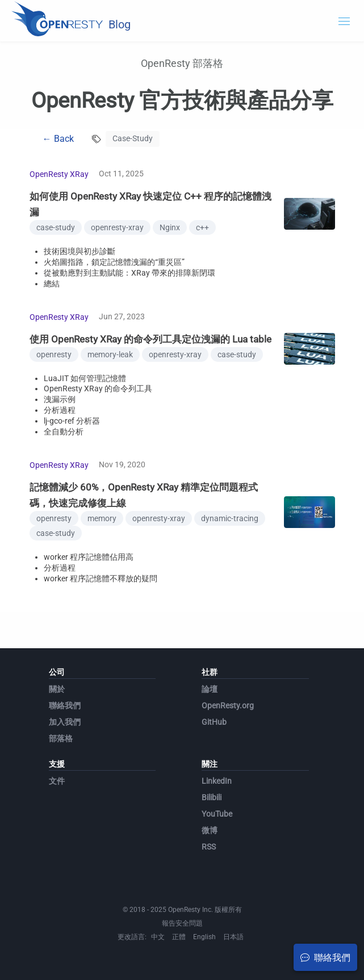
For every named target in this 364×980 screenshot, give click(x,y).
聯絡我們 (65, 706)
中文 (158, 937)
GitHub (214, 722)
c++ (202, 227)
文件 (57, 781)
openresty (54, 354)
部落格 (61, 738)
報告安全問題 (182, 923)
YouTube (217, 814)
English (204, 937)
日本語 (233, 937)
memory (102, 518)
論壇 (210, 689)
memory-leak (110, 354)
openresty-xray (117, 227)
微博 (210, 830)
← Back (58, 139)
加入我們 (65, 722)
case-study (56, 227)
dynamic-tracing (230, 518)
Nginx (170, 227)
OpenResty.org (228, 706)
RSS (209, 847)
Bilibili (212, 797)
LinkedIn (217, 781)
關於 (57, 689)
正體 (179, 937)
